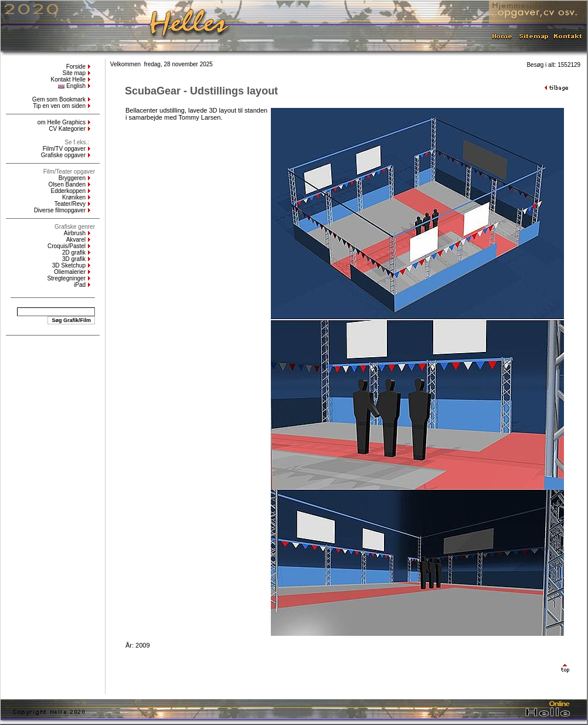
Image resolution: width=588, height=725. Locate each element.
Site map (74, 73)
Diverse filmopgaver (60, 210)
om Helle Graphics (62, 122)
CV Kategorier (67, 129)
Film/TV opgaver (64, 149)
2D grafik (74, 253)
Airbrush (75, 233)
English (72, 86)
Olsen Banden (67, 184)
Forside (76, 67)
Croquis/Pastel (67, 246)
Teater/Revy (70, 204)
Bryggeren (72, 178)
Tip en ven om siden (59, 106)
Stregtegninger (66, 278)
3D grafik (74, 259)
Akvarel (76, 240)
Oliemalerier (70, 272)
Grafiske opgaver (63, 155)
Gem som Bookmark (59, 99)
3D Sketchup (69, 265)
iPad (80, 285)
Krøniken (74, 197)
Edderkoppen (69, 191)
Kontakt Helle (68, 79)
